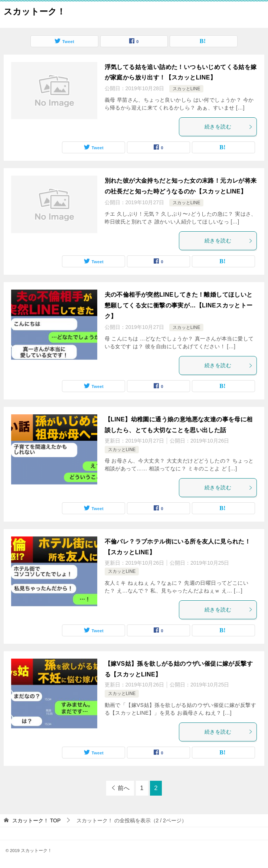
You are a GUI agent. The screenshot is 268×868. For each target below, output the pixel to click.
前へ (124, 788)
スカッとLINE (187, 89)
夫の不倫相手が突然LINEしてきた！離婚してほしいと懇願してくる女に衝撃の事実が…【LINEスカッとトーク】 (179, 305)
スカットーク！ (35, 11)
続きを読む (229, 127)
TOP (36, 820)
